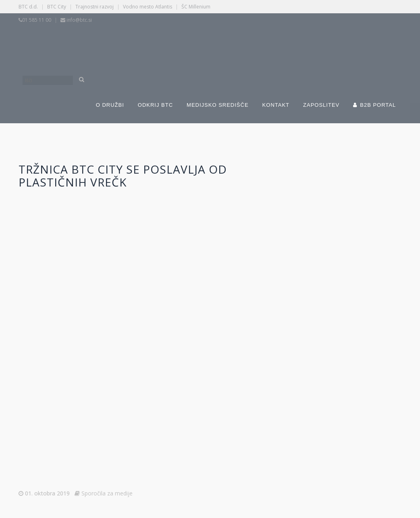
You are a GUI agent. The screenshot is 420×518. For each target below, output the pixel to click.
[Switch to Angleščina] (283, 44)
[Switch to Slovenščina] (158, 44)
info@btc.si (79, 20)
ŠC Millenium (196, 7)
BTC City (57, 7)
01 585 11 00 (37, 20)
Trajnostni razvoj (95, 7)
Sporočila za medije (107, 493)
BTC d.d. (28, 7)
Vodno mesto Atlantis (148, 7)
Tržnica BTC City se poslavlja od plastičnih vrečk (123, 176)
